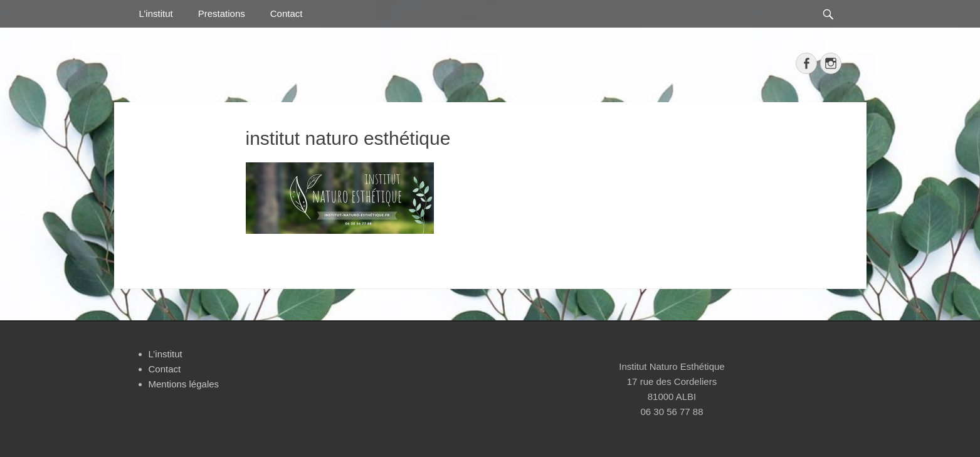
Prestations (222, 13)
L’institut (156, 13)
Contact (287, 13)
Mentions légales (184, 384)
